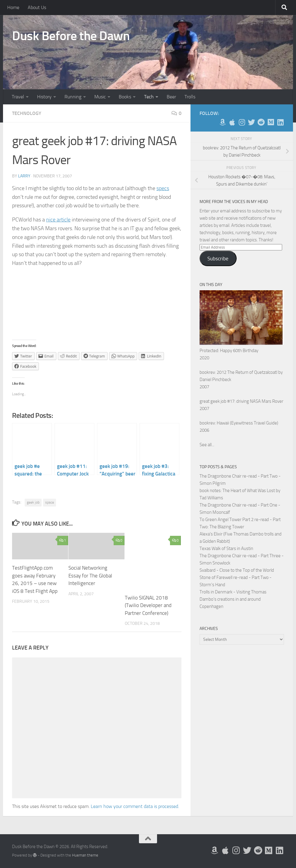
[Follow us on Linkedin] (280, 122)
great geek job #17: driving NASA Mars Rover (241, 401)
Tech (149, 97)
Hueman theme (85, 855)
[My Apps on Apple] (232, 122)
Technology (27, 113)
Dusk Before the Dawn (71, 36)
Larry (24, 176)
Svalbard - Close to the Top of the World (237, 570)
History (44, 97)
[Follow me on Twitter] (251, 122)
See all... (207, 445)
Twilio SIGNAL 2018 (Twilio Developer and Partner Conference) (148, 605)
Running (73, 97)
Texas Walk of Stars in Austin (226, 548)
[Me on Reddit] (261, 122)
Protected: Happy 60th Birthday (229, 351)
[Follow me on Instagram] (242, 122)
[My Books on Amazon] (222, 122)
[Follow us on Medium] (271, 122)
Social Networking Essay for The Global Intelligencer (90, 575)
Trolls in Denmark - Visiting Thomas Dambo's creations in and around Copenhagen (233, 599)
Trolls (190, 97)
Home (13, 7)
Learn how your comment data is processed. (135, 806)
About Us (37, 7)
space (50, 502)
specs (163, 188)
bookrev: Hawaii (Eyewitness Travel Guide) (239, 423)
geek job (33, 502)
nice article (58, 220)
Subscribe (218, 259)
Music (100, 97)
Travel (18, 97)
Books (125, 97)
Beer (171, 97)
